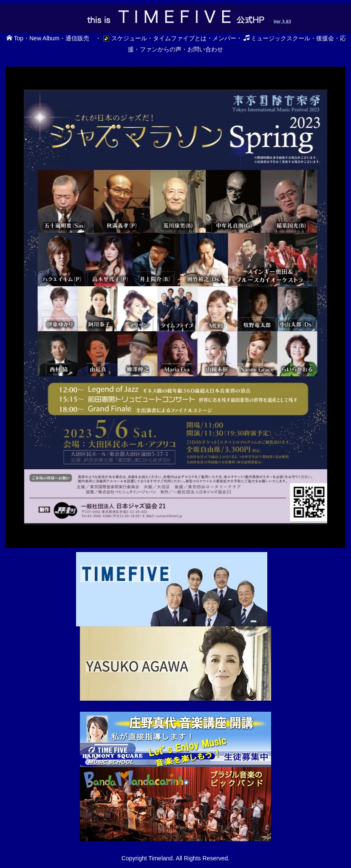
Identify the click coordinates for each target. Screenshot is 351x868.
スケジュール (124, 38)
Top (15, 38)
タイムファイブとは (180, 38)
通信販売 (77, 38)
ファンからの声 (161, 49)
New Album (44, 38)
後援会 (325, 38)
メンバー (224, 38)
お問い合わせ (205, 49)
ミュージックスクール (277, 38)
